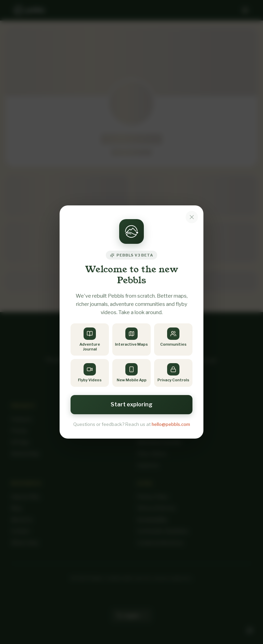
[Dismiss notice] (192, 217)
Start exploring (131, 404)
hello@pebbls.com (171, 424)
